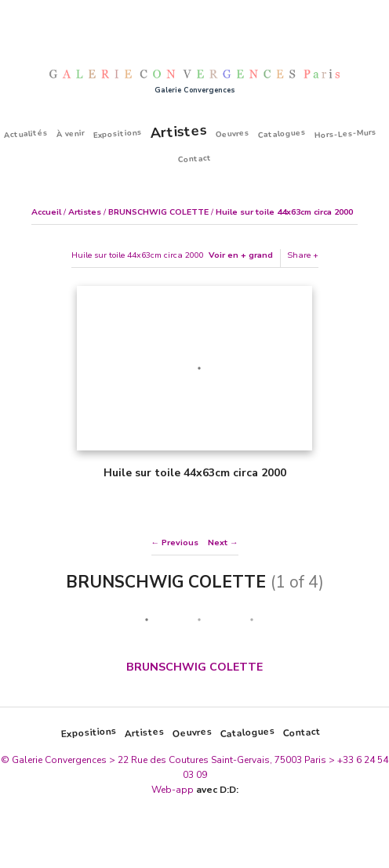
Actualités (26, 133)
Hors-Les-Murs (346, 133)
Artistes (178, 131)
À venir (71, 134)
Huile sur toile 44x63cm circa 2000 (284, 212)
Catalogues (282, 134)
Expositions (118, 134)
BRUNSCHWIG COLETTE (158, 212)
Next (218, 542)
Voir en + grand (241, 255)
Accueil (46, 212)
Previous (180, 542)
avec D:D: (217, 790)
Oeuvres (233, 133)
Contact (194, 159)
